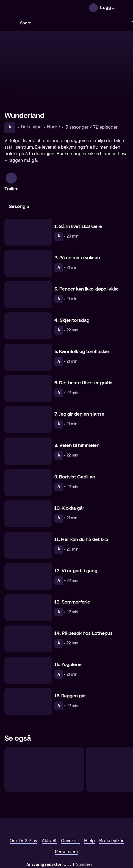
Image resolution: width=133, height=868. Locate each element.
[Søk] (10, 23)
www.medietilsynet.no (100, 840)
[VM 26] (81, 23)
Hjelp (89, 811)
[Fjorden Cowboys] (44, 740)
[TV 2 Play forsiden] (46, 8)
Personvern (67, 822)
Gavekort (70, 811)
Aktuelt (49, 811)
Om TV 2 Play (23, 811)
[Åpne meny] (124, 8)
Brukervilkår (111, 811)
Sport (25, 23)
